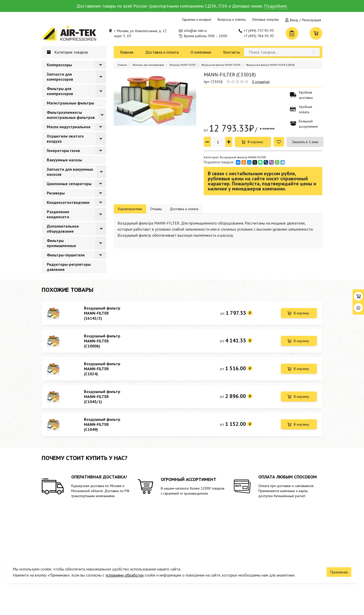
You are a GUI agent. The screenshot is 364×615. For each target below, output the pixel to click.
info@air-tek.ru (195, 31)
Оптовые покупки (265, 19)
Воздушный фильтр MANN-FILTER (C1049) (102, 428)
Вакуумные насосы (64, 160)
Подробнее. (276, 6)
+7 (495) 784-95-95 (259, 36)
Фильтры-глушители (66, 255)
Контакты (232, 52)
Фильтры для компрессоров (60, 91)
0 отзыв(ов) (261, 82)
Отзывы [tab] (156, 209)
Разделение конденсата (58, 214)
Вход (294, 20)
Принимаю (339, 569)
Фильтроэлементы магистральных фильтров (71, 115)
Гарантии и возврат (197, 19)
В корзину (255, 142)
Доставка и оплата (162, 52)
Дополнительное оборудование (63, 229)
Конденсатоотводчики (68, 202)
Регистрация (312, 20)
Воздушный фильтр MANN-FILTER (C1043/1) (102, 400)
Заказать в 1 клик (305, 142)
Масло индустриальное (69, 127)
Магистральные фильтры (70, 103)
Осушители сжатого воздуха (65, 139)
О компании (201, 52)
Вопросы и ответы (232, 19)
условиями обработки (124, 572)
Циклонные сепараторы (69, 184)
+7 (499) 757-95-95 (259, 31)
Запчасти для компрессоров (60, 77)
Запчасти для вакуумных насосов (70, 172)
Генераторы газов (63, 150)
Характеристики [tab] (130, 209)
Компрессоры (59, 65)
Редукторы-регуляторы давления (69, 267)
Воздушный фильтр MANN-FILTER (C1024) (102, 371)
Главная (127, 52)
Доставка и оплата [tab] (184, 209)
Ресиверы (56, 193)
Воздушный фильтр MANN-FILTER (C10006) (102, 342)
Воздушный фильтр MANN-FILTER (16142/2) (102, 313)
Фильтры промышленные (61, 243)
